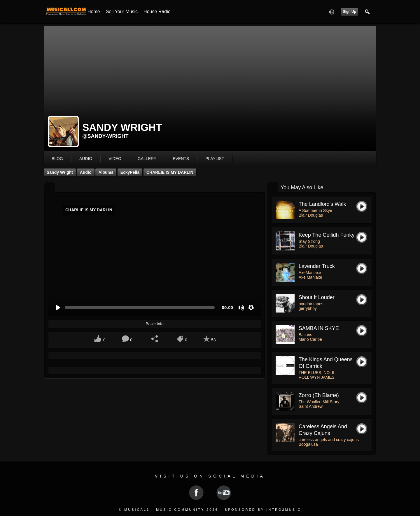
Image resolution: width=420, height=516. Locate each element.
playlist (215, 159)
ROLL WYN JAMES (317, 377)
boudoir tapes (311, 304)
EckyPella (130, 172)
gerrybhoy (308, 308)
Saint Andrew (311, 406)
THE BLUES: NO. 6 (316, 373)
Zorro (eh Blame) (319, 395)
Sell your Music (122, 12)
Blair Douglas (311, 215)
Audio (86, 172)
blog (57, 159)
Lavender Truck (317, 266)
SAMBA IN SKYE (319, 328)
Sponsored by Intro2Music (263, 510)
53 (213, 340)
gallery (147, 159)
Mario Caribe (310, 339)
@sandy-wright (105, 136)
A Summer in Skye (315, 210)
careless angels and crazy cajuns (329, 440)
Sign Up (350, 12)
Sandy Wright (60, 172)
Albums (106, 172)
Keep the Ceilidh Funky (327, 235)
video (115, 159)
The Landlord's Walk (322, 204)
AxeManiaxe (310, 273)
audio (86, 159)
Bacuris (306, 335)
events (181, 159)
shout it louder (317, 297)
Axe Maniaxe (310, 277)
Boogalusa (308, 444)
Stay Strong (309, 241)
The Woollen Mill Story (319, 402)
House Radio (157, 12)
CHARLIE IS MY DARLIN (170, 172)
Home (94, 12)
